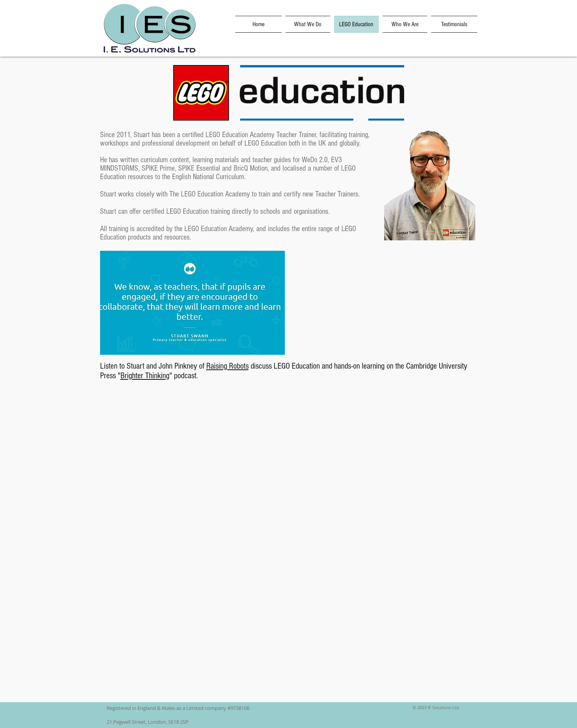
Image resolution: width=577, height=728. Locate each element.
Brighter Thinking (145, 376)
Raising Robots (227, 366)
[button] (192, 303)
